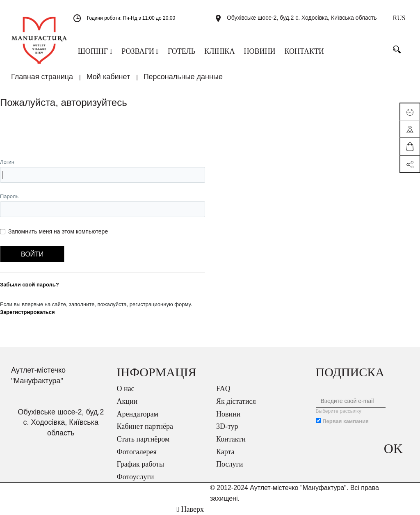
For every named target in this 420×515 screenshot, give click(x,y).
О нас (126, 389)
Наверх (190, 509)
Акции (127, 401)
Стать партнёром (143, 439)
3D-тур (227, 426)
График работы (141, 464)
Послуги (229, 464)
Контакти (231, 439)
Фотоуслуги (136, 477)
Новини (228, 414)
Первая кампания (346, 421)
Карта (225, 452)
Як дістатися (236, 401)
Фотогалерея (137, 452)
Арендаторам (138, 414)
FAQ (223, 389)
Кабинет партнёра (145, 426)
